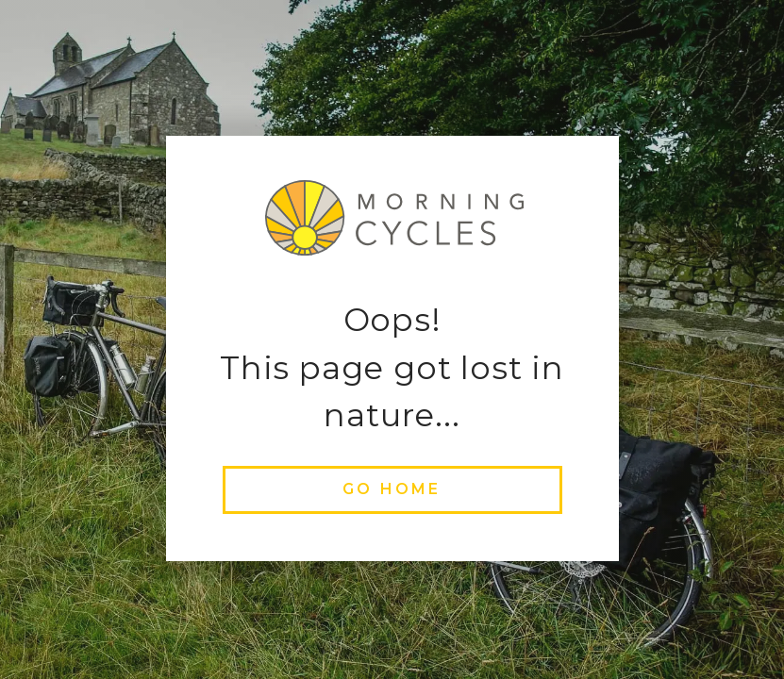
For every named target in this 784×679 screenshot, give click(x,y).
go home (392, 489)
